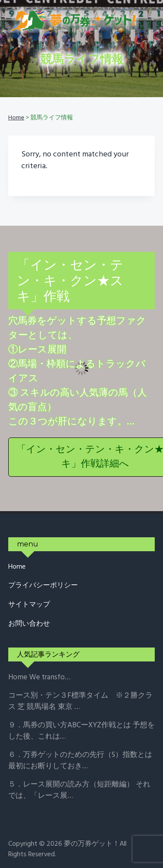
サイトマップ (29, 605)
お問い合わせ (29, 624)
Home (17, 567)
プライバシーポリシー (43, 586)
